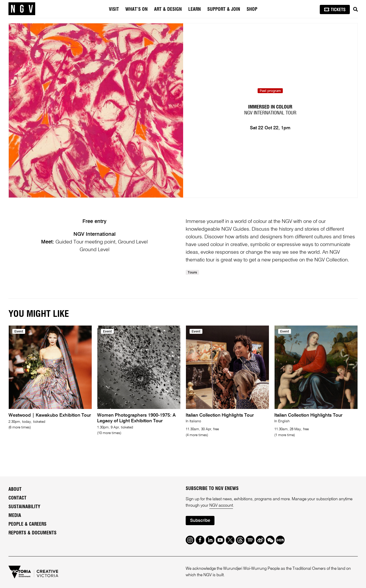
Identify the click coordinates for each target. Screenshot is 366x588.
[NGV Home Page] (22, 9)
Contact (17, 498)
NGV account (221, 506)
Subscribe (200, 521)
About (15, 489)
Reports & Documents (32, 533)
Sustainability (24, 507)
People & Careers (27, 524)
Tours (192, 273)
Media (15, 516)
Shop (252, 9)
